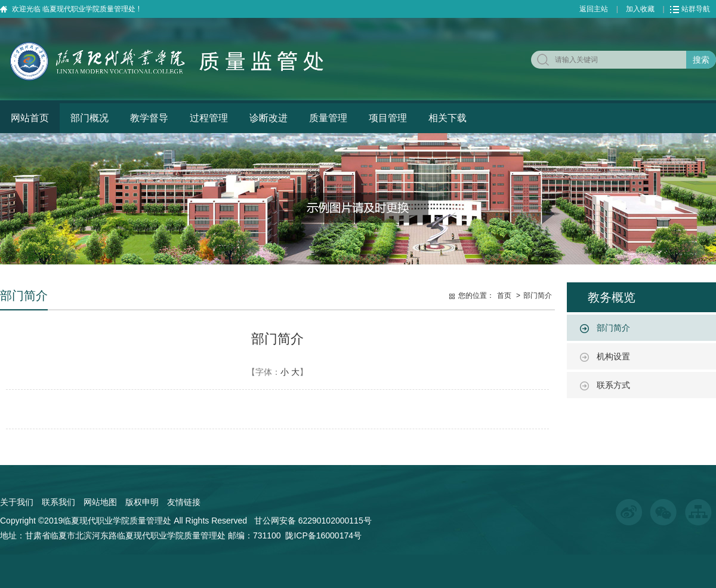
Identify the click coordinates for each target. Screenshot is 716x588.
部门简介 (613, 328)
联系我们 (58, 502)
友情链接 (184, 502)
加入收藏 (640, 9)
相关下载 (447, 118)
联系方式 (613, 385)
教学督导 (149, 118)
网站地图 (100, 502)
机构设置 (613, 356)
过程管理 (209, 118)
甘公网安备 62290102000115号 (313, 521)
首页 (504, 295)
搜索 (701, 60)
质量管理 (328, 118)
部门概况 (89, 118)
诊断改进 (268, 118)
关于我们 (17, 502)
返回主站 (594, 9)
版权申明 (142, 502)
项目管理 (388, 118)
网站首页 (30, 118)
